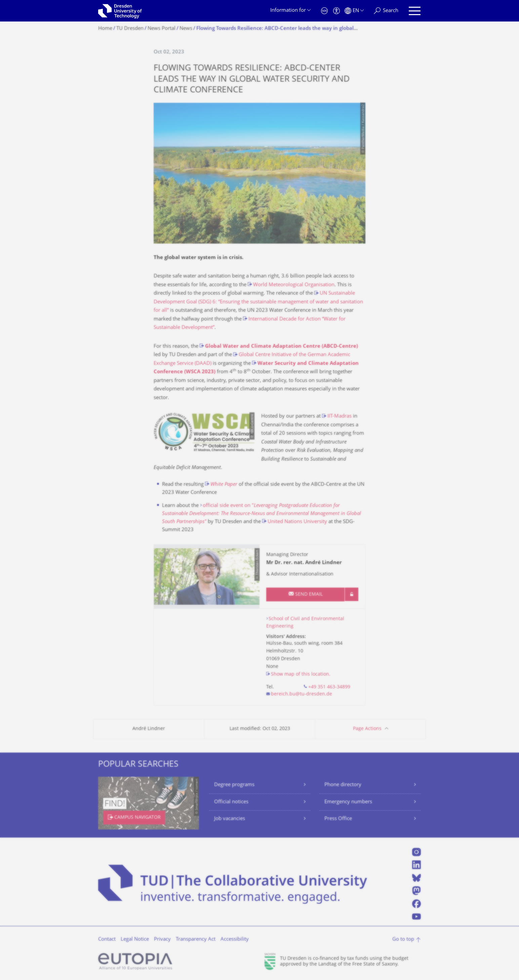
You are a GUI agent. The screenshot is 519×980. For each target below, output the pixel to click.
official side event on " (262, 514)
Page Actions (367, 729)
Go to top (403, 940)
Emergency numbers (348, 802)
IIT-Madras (340, 416)
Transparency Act (196, 940)
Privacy (162, 940)
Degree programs (234, 785)
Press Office (338, 819)
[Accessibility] (336, 11)
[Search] (386, 11)
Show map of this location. (301, 674)
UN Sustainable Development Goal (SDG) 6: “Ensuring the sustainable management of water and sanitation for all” (258, 302)
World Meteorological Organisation (294, 285)
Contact (107, 940)
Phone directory (343, 785)
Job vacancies (230, 819)
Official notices (231, 802)
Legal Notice (135, 940)
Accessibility (235, 940)
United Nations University (297, 522)
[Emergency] (324, 11)
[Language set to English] (354, 11)
